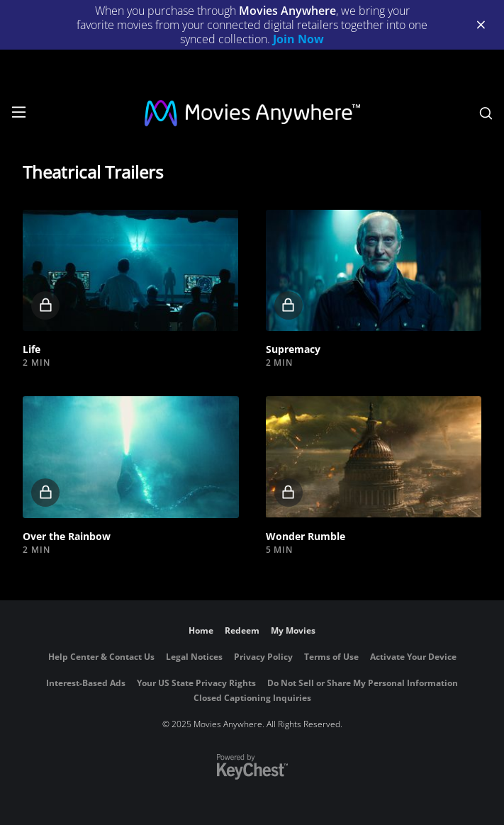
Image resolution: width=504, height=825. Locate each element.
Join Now (298, 39)
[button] (131, 270)
